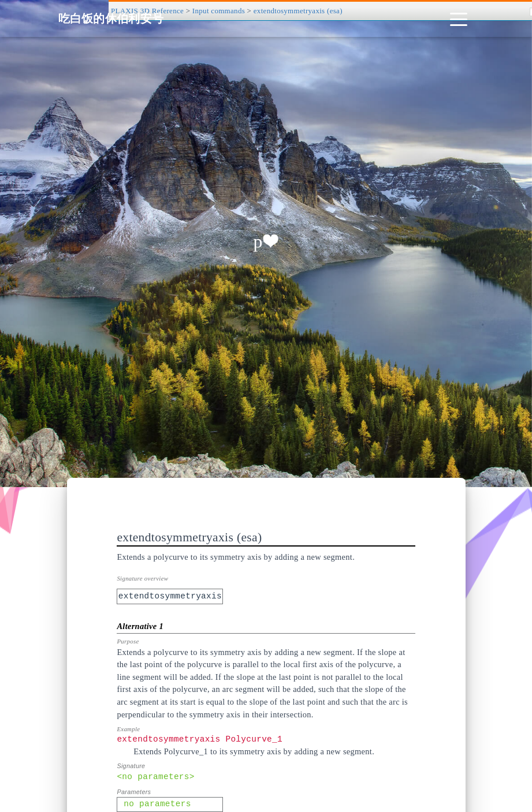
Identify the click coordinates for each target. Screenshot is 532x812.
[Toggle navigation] (459, 18)
